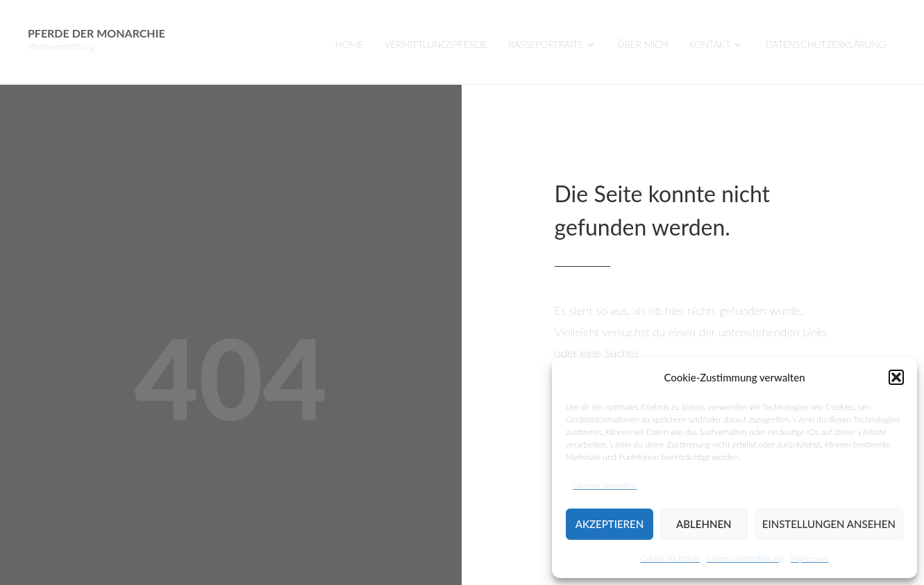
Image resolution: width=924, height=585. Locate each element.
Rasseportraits (545, 44)
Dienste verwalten (605, 485)
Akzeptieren (610, 524)
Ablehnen (704, 524)
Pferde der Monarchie (96, 33)
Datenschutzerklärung (745, 558)
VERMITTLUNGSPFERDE (436, 44)
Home (350, 44)
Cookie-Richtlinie (670, 558)
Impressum (810, 558)
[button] (896, 377)
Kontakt (710, 44)
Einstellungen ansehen (829, 524)
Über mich (643, 44)
